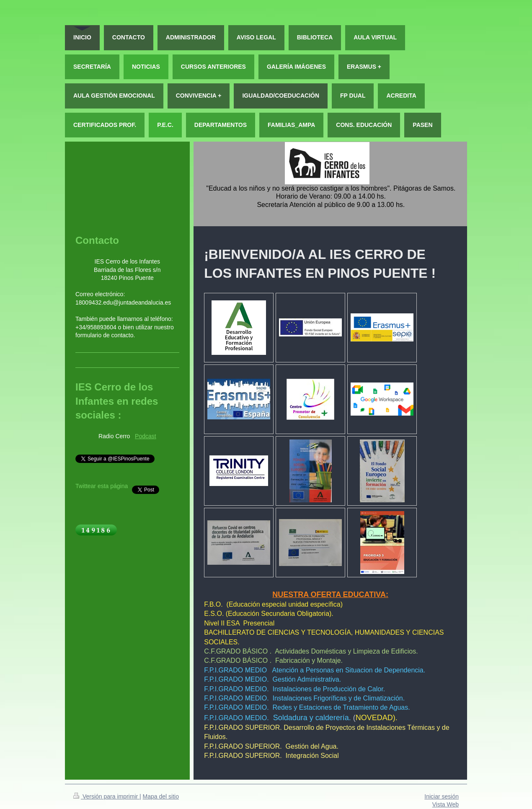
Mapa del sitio (161, 796)
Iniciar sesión (442, 796)
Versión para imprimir (106, 796)
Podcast (146, 436)
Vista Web (445, 804)
